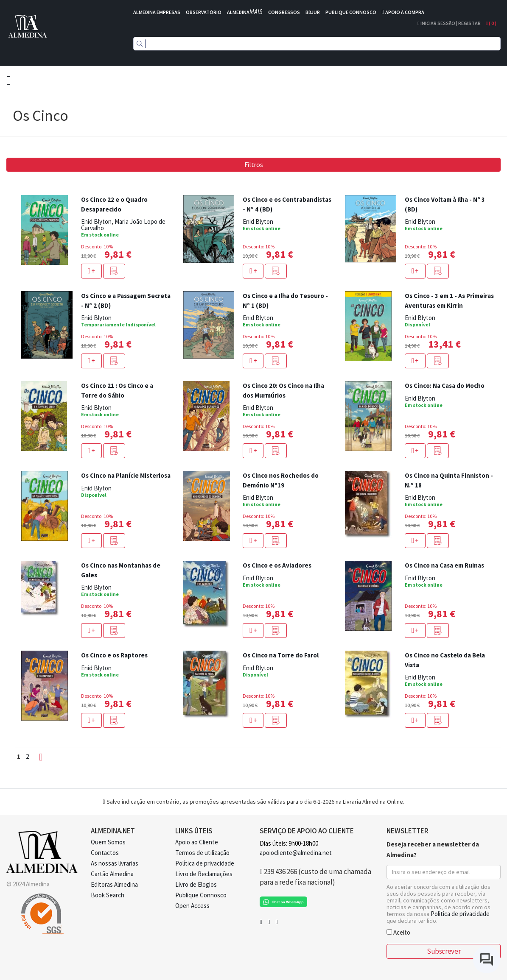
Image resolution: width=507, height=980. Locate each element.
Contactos (105, 853)
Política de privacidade (205, 863)
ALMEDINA (245, 12)
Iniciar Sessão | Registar (449, 23)
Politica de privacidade (460, 914)
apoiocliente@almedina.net (296, 853)
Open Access (192, 906)
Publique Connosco (201, 895)
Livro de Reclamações (204, 874)
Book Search (108, 895)
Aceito (398, 932)
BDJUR (313, 12)
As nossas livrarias (115, 863)
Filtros (254, 164)
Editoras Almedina (114, 884)
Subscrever (444, 951)
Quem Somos (108, 842)
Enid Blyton (96, 221)
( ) (491, 23)
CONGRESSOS (284, 12)
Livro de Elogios (196, 884)
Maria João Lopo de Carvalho (123, 225)
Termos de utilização (202, 853)
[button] (114, 271)
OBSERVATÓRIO (204, 12)
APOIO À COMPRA (405, 12)
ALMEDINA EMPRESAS (157, 12)
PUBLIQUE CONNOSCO (351, 12)
